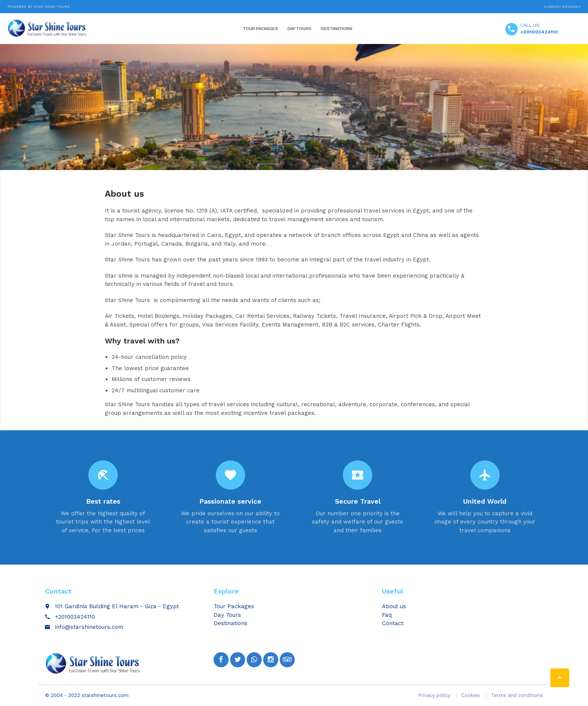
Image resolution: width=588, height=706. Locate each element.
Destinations (336, 29)
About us (394, 606)
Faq (387, 615)
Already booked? (562, 7)
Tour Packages (260, 29)
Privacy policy (434, 695)
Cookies (471, 695)
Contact (393, 623)
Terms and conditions (517, 695)
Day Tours (299, 29)
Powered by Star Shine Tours (39, 7)
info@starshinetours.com (89, 627)
